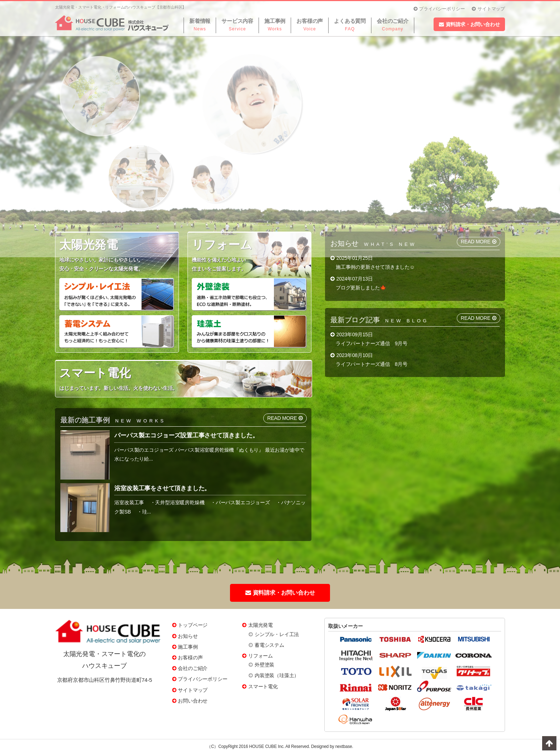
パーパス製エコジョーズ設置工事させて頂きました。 (186, 435)
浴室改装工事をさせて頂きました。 (162, 488)
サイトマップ (193, 690)
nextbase (344, 746)
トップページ (193, 625)
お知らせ (188, 636)
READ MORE (479, 318)
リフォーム (261, 656)
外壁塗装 (264, 665)
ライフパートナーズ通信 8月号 (372, 364)
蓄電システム (269, 645)
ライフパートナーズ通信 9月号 (372, 343)
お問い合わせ (193, 701)
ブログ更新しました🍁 (361, 288)
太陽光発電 (261, 625)
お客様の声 (190, 658)
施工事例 (188, 647)
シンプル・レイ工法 (277, 634)
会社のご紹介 (193, 668)
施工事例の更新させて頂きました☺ (375, 267)
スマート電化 (263, 686)
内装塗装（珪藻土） (277, 675)
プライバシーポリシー (202, 679)
